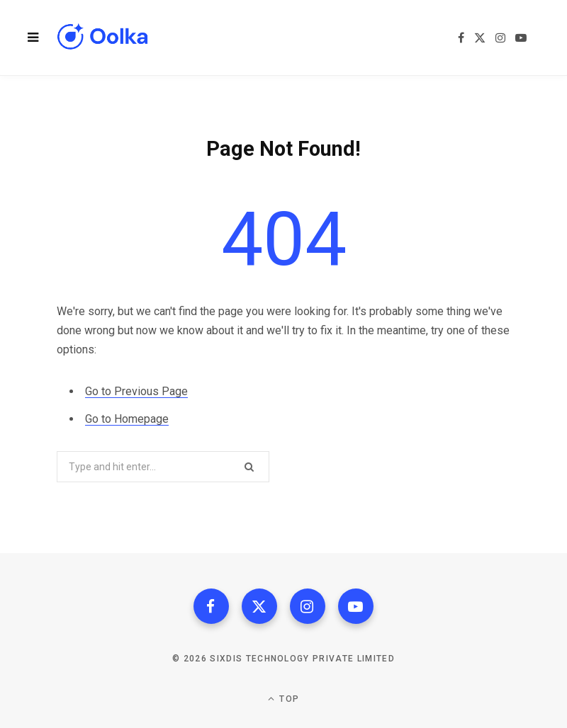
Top (283, 699)
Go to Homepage (127, 419)
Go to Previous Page (136, 391)
